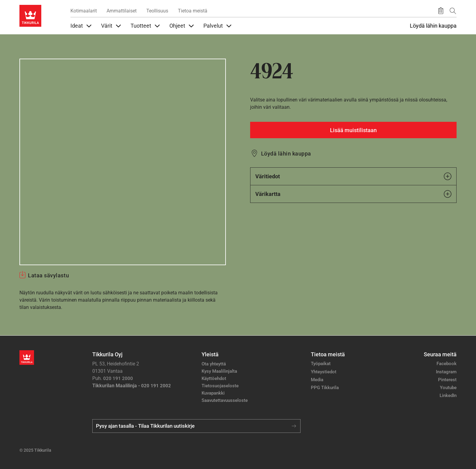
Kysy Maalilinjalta (219, 371)
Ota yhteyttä (214, 364)
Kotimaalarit (84, 11)
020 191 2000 (118, 378)
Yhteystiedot (324, 372)
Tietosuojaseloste (220, 386)
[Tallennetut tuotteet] (441, 11)
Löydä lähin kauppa (433, 26)
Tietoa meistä (193, 11)
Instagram (446, 372)
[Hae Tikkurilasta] (453, 11)
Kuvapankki (213, 393)
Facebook (447, 364)
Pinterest (447, 380)
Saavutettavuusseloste (225, 400)
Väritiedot (353, 176)
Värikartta (353, 194)
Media (317, 380)
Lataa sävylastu (48, 275)
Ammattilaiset (122, 11)
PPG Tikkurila (325, 388)
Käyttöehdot (214, 378)
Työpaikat (321, 364)
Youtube (448, 388)
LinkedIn (448, 395)
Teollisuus (157, 11)
